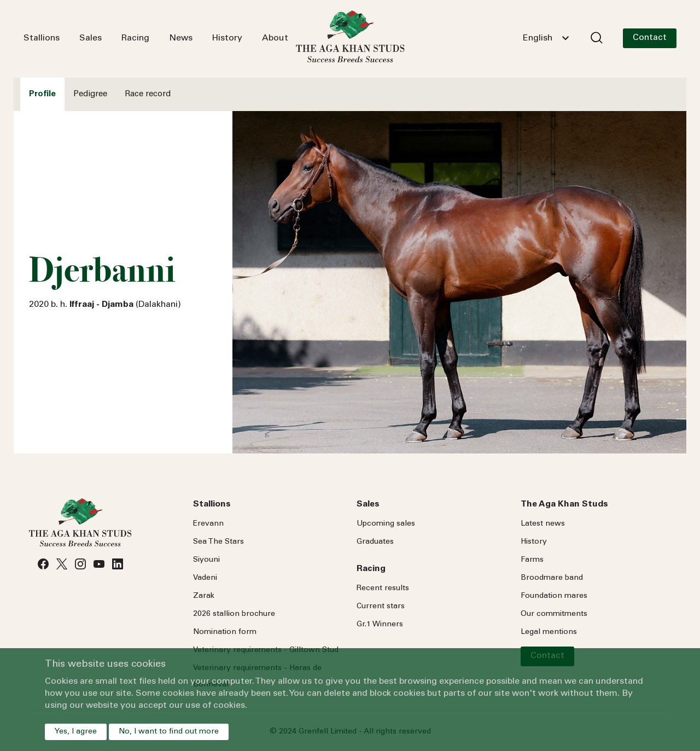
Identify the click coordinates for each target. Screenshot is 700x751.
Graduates (375, 542)
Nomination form (225, 632)
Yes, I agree (76, 732)
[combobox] (546, 38)
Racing (135, 38)
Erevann (208, 524)
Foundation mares (554, 596)
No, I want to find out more (169, 732)
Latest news (543, 524)
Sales (91, 38)
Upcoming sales (386, 524)
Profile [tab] (42, 94)
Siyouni (206, 560)
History (227, 38)
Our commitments (554, 614)
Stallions (42, 38)
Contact (650, 38)
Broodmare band (552, 578)
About (275, 38)
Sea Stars (218, 542)
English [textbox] (538, 38)
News (181, 38)
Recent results (383, 589)
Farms (532, 560)
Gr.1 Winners (380, 625)
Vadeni (205, 578)
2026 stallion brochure (234, 614)
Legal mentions (549, 632)
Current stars (381, 607)
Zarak (204, 596)
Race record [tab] (148, 94)
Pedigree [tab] (90, 94)
